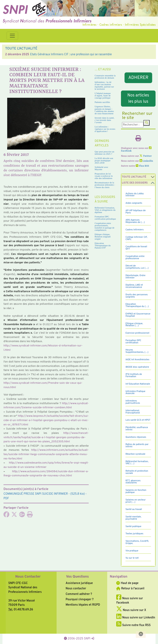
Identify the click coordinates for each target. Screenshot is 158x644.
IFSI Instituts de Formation (134, 375)
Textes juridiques (134, 534)
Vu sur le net (132, 558)
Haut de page (127, 583)
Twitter (146, 156)
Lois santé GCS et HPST (138, 420)
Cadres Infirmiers (135, 230)
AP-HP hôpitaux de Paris (136, 212)
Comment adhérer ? (79, 594)
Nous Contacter (28, 577)
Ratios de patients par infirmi (137, 446)
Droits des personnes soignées (137, 296)
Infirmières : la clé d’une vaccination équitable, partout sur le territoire (104, 85)
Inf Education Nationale (138, 384)
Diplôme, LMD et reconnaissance (134, 286)
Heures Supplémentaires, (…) (137, 351)
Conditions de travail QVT (136, 248)
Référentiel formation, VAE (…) (137, 463)
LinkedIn (146, 161)
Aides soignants (134, 203)
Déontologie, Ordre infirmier (135, 277)
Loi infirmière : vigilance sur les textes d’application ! (105, 129)
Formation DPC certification (133, 342)
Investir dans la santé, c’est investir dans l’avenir (105, 120)
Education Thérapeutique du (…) (137, 305)
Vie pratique (132, 551)
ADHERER (138, 78)
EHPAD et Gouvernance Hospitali (138, 315)
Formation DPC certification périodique (105, 218)
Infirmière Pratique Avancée (135, 393)
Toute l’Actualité (134, 177)
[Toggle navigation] (12, 36)
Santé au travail (134, 509)
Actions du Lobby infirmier (135, 195)
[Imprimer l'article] (30, 516)
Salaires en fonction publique (136, 491)
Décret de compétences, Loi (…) (137, 267)
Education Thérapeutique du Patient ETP (103, 245)
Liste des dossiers (135, 183)
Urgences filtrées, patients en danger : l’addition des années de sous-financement (104, 110)
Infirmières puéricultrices (133, 402)
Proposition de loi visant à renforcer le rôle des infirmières (104, 176)
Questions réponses (136, 437)
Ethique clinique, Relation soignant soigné (103, 237)
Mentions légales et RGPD (83, 605)
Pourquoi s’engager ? (80, 599)
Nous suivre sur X (131, 610)
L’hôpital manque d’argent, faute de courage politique (103, 95)
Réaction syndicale (135, 454)
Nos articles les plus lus (138, 99)
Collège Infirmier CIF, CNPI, (136, 238)
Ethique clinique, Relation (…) (134, 325)
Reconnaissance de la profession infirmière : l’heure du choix (105, 185)
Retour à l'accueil (130, 589)
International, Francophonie (133, 412)
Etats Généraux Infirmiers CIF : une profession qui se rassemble (71, 54)
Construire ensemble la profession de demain (105, 77)
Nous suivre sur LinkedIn (136, 618)
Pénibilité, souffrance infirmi (137, 429)
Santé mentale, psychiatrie (133, 518)
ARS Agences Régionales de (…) (135, 221)
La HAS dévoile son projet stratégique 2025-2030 (104, 160)
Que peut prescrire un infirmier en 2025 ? (104, 153)
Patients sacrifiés (102, 102)
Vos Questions (77, 577)
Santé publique (133, 526)
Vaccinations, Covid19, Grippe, (137, 542)
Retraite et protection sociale (137, 472)
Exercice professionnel (137, 333)
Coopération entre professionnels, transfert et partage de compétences (105, 227)
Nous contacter (76, 589)
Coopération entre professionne (135, 257)
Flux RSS (142, 166)
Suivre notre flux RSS (133, 625)
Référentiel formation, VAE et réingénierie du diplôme (105, 210)
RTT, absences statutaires (133, 482)
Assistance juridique (79, 583)
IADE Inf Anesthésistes (137, 360)
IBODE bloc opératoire (137, 367)
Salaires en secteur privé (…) (136, 501)
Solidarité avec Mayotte (101, 168)
